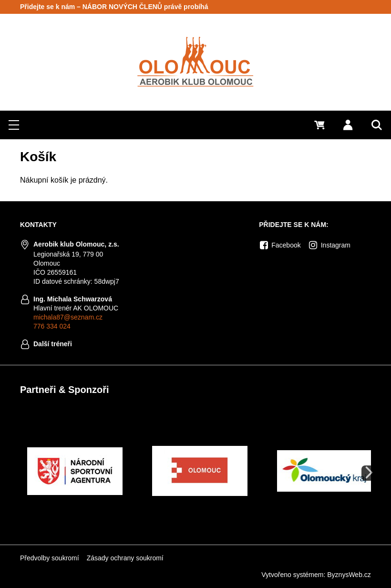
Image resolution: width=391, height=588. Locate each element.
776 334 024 (52, 326)
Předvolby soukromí (50, 558)
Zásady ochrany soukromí (125, 558)
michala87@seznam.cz (68, 317)
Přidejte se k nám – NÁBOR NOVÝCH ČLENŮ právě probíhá (114, 7)
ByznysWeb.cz (349, 575)
